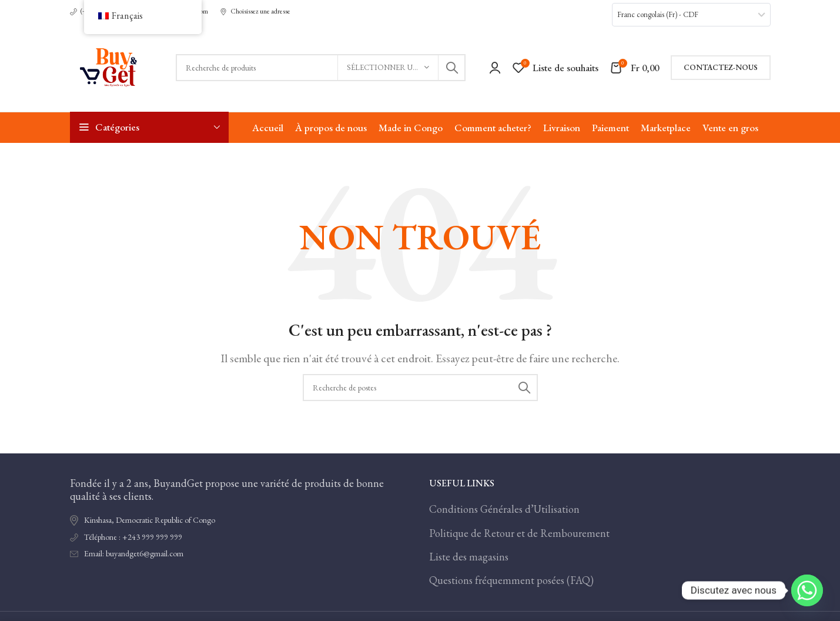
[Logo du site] (111, 66)
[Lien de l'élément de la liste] (241, 537)
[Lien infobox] (255, 12)
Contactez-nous (721, 67)
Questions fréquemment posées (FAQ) (511, 580)
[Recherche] (321, 68)
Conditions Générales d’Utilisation (504, 509)
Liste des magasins (469, 557)
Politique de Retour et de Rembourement (519, 533)
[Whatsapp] (807, 590)
